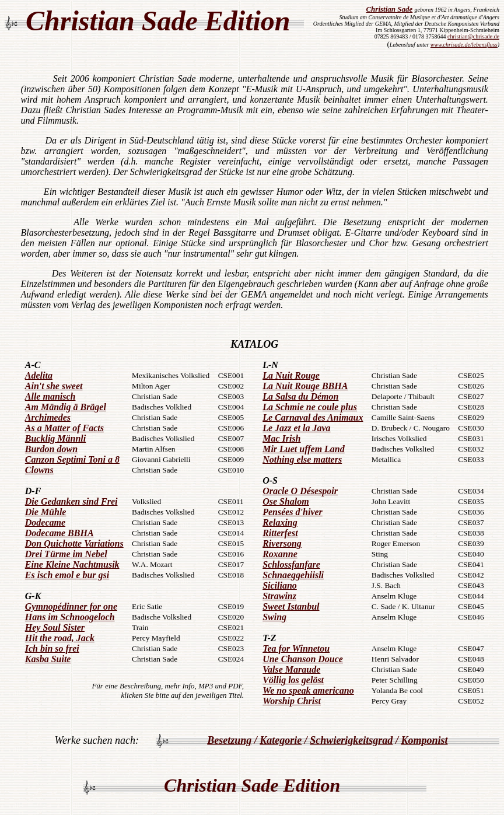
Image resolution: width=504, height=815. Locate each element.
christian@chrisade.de (473, 36)
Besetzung (229, 740)
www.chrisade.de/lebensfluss (464, 45)
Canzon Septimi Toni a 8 (72, 459)
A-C (33, 365)
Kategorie (281, 740)
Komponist (424, 740)
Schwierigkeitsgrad (351, 740)
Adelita (39, 375)
